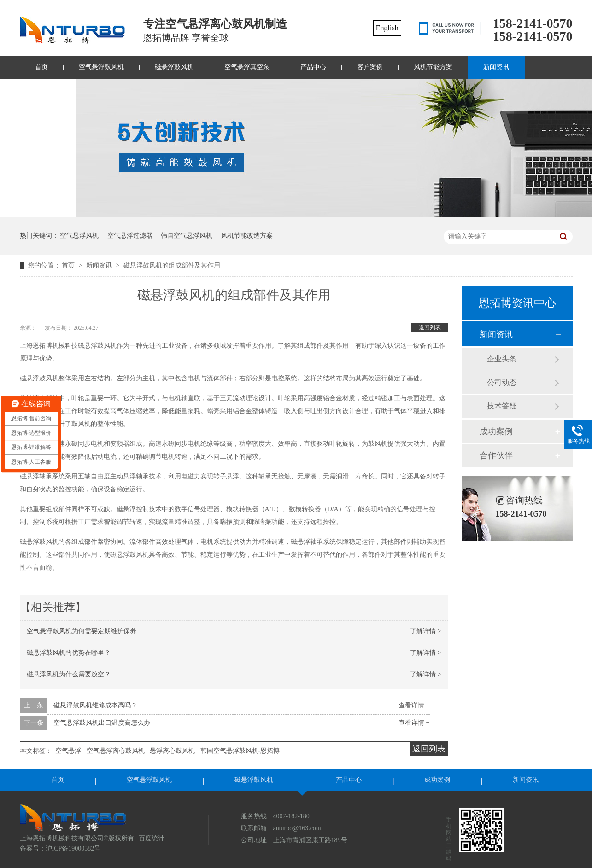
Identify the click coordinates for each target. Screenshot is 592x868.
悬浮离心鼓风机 (172, 751)
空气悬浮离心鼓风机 (116, 751)
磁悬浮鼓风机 (174, 67)
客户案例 (370, 67)
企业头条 (502, 359)
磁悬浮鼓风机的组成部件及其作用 (172, 265)
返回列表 (430, 327)
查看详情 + (414, 705)
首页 (41, 67)
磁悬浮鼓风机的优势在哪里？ (69, 653)
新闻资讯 (496, 67)
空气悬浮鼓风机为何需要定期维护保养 (82, 631)
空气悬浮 (68, 751)
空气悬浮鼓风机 (101, 67)
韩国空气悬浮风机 (187, 236)
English (387, 28)
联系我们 (48, 90)
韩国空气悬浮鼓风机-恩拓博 (240, 751)
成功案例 (496, 431)
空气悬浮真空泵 (247, 67)
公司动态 (502, 382)
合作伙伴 (496, 455)
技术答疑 (502, 406)
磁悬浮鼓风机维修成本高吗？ (95, 705)
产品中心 (313, 67)
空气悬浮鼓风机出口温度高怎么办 (102, 723)
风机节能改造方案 (247, 236)
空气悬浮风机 (79, 236)
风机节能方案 (433, 67)
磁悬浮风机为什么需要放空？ (69, 674)
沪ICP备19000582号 (73, 848)
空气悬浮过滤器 (130, 236)
